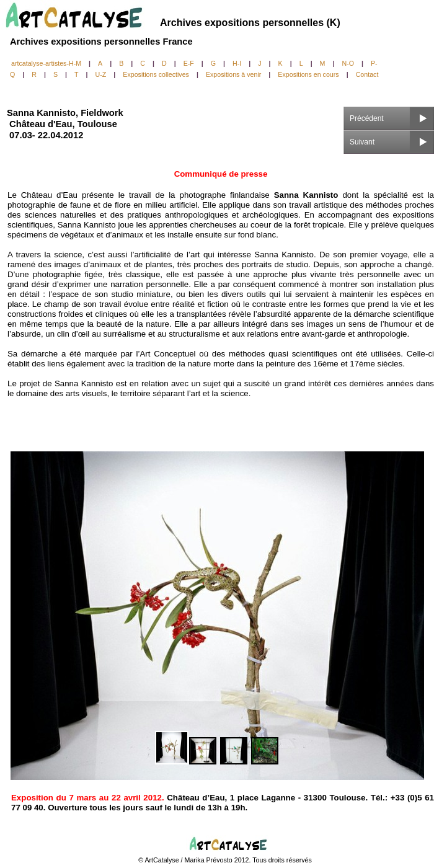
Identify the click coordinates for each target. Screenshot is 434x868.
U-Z (101, 74)
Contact (367, 74)
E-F (189, 63)
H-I (237, 63)
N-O (348, 63)
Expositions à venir (233, 74)
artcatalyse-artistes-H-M (46, 63)
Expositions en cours (308, 74)
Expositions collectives (156, 74)
